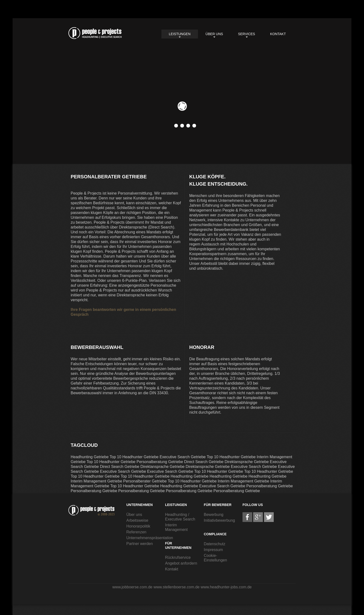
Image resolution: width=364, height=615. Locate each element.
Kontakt (278, 34)
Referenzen (136, 532)
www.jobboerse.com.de (132, 587)
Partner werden (140, 544)
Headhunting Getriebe (90, 457)
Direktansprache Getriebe (247, 462)
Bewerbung (214, 515)
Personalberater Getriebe (95, 33)
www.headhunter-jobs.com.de (226, 587)
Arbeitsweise (137, 520)
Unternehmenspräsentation (150, 538)
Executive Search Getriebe (182, 457)
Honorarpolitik (138, 526)
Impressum (213, 550)
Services (246, 34)
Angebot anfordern (181, 563)
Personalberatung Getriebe (160, 462)
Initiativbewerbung (219, 520)
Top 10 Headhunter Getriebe (134, 457)
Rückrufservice (178, 557)
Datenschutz (215, 544)
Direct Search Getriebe (204, 462)
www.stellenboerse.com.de (176, 587)
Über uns (214, 34)
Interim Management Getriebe (96, 481)
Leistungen (180, 34)
